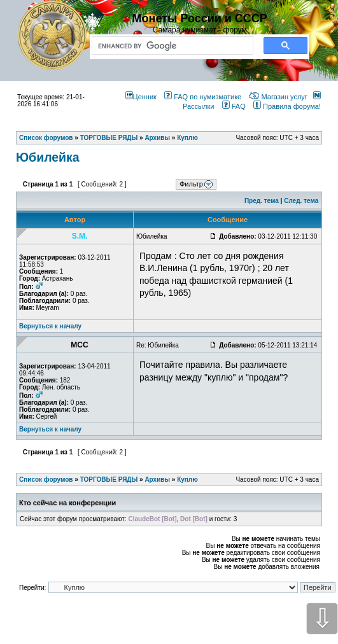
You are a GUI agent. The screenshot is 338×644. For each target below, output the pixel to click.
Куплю (187, 479)
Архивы (157, 479)
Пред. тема (262, 201)
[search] (170, 46)
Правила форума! (287, 106)
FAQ (234, 106)
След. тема (301, 201)
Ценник (141, 97)
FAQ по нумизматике (203, 97)
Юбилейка (48, 157)
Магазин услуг (278, 97)
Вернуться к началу (50, 326)
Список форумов (46, 479)
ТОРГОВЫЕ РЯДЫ (109, 479)
